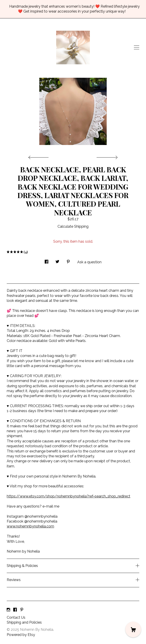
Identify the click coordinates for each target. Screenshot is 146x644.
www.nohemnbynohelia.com (30, 526)
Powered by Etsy (21, 635)
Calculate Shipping (73, 226)
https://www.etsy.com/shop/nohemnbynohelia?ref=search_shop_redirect (69, 496)
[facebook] (15, 610)
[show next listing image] (106, 156)
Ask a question (89, 262)
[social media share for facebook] (46, 261)
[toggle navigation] (137, 48)
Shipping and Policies (24, 622)
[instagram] (8, 610)
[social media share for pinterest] (68, 261)
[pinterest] (22, 610)
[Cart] (133, 629)
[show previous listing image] (40, 156)
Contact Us (16, 617)
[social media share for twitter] (57, 261)
